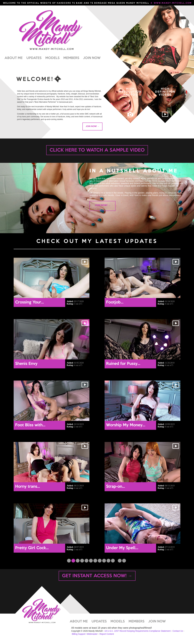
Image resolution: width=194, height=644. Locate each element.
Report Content (107, 634)
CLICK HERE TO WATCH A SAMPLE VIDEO (97, 150)
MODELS (52, 58)
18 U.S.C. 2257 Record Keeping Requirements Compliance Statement (138, 631)
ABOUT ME (14, 58)
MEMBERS (71, 58)
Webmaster (92, 634)
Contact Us (178, 631)
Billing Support (79, 634)
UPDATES (34, 58)
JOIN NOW (92, 58)
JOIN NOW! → (92, 126)
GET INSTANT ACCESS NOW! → (97, 576)
